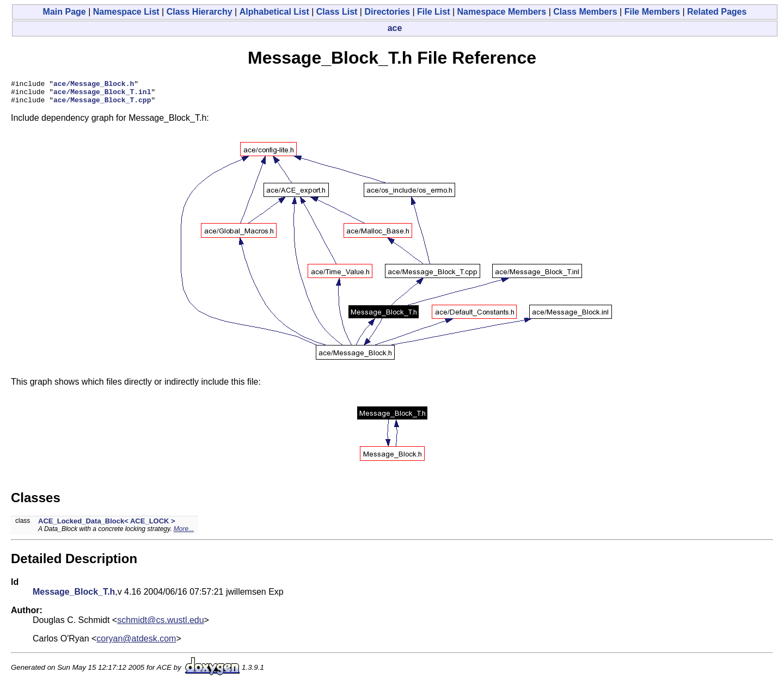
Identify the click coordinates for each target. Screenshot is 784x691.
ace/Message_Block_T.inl (102, 95)
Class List (337, 12)
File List (433, 12)
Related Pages (717, 12)
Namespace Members (502, 12)
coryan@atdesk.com (136, 643)
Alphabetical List (274, 12)
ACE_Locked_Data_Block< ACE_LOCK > (107, 526)
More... (184, 534)
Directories (387, 12)
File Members (652, 12)
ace (395, 28)
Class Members (585, 12)
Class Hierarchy (200, 12)
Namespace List (126, 12)
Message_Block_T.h (74, 597)
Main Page (65, 12)
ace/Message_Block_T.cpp (102, 104)
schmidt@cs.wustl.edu (160, 625)
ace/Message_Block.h (94, 85)
